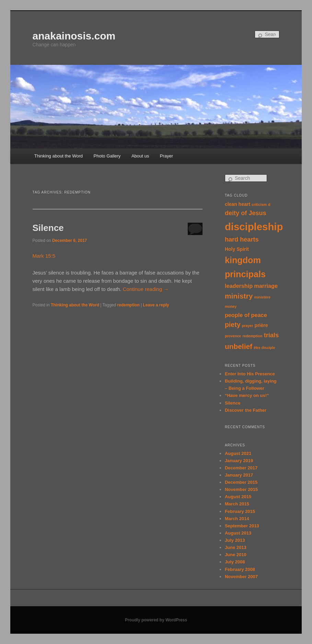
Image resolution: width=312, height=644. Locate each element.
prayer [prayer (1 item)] (248, 326)
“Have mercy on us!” (247, 395)
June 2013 (236, 547)
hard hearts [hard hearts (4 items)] (242, 239)
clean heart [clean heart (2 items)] (238, 204)
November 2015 (241, 489)
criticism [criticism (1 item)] (259, 204)
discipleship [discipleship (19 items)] (254, 227)
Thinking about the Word (59, 156)
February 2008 (240, 569)
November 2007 (241, 577)
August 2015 (238, 497)
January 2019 (239, 461)
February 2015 (240, 511)
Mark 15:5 (44, 256)
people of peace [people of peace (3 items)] (246, 315)
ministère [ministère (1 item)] (262, 297)
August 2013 (238, 533)
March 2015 (237, 504)
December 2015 (241, 482)
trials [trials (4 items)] (271, 335)
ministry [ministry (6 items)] (239, 296)
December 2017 (241, 468)
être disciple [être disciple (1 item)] (264, 348)
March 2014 (237, 519)
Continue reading (146, 289)
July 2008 (235, 562)
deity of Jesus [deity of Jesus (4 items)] (246, 213)
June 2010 (236, 555)
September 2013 (242, 526)
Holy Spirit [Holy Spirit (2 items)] (237, 249)
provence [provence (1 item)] (233, 336)
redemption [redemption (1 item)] (252, 336)
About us (140, 156)
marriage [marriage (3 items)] (266, 286)
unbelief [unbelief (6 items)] (239, 346)
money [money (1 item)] (231, 306)
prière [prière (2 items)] (261, 325)
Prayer (166, 156)
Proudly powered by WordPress (156, 620)
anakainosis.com (74, 36)
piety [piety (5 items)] (233, 325)
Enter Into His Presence (250, 374)
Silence (48, 228)
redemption (128, 305)
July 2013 (235, 540)
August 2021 (238, 453)
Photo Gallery (107, 156)
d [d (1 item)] (269, 204)
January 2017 (239, 475)
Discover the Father (246, 410)
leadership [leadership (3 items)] (239, 286)
